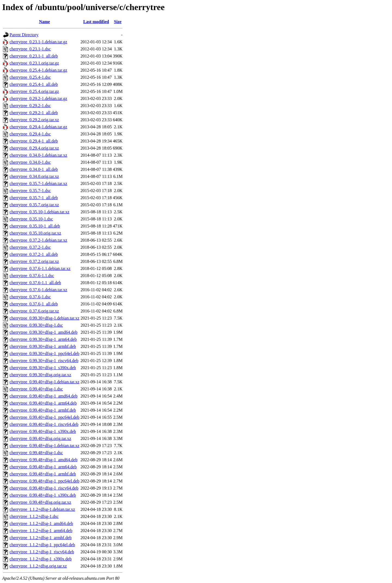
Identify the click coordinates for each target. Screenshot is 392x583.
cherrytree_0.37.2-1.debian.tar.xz (38, 240)
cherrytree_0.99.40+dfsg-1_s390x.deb (43, 431)
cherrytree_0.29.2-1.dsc (30, 106)
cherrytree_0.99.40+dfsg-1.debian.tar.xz (44, 382)
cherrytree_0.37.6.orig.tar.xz (34, 311)
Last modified (96, 22)
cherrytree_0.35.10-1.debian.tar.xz (39, 212)
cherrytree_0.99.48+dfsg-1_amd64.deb (43, 460)
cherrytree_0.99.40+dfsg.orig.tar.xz (40, 438)
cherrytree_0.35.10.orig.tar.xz (35, 233)
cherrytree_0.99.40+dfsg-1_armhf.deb (43, 410)
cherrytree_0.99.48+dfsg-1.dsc (36, 453)
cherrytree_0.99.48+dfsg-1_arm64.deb (43, 467)
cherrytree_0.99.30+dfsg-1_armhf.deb (43, 346)
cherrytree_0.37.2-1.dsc (30, 247)
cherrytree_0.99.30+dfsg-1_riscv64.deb (44, 361)
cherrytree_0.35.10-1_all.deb (35, 226)
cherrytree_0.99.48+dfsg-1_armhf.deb (43, 474)
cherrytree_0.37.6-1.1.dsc (32, 276)
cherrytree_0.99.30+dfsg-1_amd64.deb (43, 332)
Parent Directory (24, 35)
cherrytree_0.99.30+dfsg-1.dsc (36, 325)
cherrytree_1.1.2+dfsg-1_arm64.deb (41, 531)
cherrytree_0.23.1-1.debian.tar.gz (38, 42)
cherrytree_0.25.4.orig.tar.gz (34, 91)
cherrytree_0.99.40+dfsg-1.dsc (36, 389)
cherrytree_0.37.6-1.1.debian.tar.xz (40, 268)
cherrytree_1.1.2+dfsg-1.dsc (34, 516)
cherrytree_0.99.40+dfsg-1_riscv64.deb (44, 424)
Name (44, 22)
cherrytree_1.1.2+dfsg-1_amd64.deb (41, 523)
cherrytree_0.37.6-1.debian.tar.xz (38, 290)
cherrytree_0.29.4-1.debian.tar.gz (38, 127)
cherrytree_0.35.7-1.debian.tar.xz (38, 183)
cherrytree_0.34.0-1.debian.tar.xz (38, 155)
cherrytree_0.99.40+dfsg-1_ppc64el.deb (45, 417)
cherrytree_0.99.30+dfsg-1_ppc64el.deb (45, 353)
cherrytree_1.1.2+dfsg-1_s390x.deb (41, 559)
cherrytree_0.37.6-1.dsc (30, 297)
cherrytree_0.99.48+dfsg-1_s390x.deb (43, 495)
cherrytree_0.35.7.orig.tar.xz (34, 205)
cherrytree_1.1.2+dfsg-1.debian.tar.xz (42, 509)
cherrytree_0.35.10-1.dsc (31, 219)
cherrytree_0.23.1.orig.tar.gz (34, 63)
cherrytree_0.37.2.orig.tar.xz (34, 261)
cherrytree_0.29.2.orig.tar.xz (34, 120)
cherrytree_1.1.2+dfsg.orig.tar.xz (38, 566)
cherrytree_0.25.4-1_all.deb (34, 84)
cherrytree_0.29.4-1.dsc (30, 134)
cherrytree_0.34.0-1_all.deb (34, 169)
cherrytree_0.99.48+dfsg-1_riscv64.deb (44, 488)
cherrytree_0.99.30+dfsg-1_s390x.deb (43, 368)
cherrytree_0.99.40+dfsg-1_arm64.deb (43, 403)
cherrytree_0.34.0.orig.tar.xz (34, 176)
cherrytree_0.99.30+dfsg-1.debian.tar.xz (44, 318)
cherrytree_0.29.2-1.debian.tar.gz (38, 98)
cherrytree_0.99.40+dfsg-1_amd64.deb (43, 396)
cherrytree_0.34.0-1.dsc (30, 162)
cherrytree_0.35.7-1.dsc (30, 191)
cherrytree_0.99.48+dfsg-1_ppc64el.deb (45, 481)
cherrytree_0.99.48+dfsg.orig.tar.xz (40, 502)
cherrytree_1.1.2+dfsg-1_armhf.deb (41, 538)
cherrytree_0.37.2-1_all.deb (34, 254)
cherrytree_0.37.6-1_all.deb (34, 304)
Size (118, 22)
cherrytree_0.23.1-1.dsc (30, 49)
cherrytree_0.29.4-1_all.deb (34, 141)
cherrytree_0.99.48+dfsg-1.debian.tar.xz (44, 446)
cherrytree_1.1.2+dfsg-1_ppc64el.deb (42, 545)
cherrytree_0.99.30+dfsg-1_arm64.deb (43, 339)
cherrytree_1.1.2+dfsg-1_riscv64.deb (42, 552)
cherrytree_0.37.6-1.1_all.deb (35, 283)
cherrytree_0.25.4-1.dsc (30, 77)
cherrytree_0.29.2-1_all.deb (34, 113)
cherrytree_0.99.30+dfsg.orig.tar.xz (40, 375)
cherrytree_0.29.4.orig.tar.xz (34, 148)
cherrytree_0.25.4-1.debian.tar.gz (38, 70)
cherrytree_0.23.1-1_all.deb (34, 56)
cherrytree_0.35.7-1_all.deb (34, 198)
